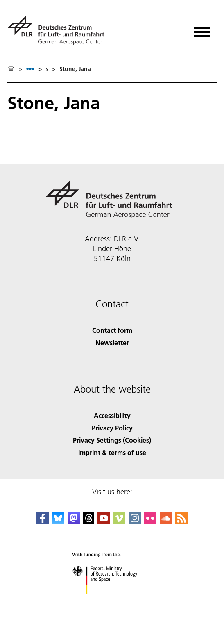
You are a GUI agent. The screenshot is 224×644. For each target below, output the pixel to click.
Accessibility (112, 415)
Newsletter (112, 342)
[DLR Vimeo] (119, 522)
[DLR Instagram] (135, 522)
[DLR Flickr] (150, 522)
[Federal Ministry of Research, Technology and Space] (112, 601)
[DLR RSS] (181, 522)
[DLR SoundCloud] (166, 522)
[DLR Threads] (89, 522)
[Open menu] (202, 29)
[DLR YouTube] (104, 522)
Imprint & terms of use (112, 452)
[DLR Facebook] (43, 522)
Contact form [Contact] (112, 330)
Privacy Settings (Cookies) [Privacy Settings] (112, 440)
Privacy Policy (112, 428)
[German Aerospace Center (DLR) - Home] (59, 30)
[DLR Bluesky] (58, 522)
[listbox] (30, 69)
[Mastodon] (74, 522)
